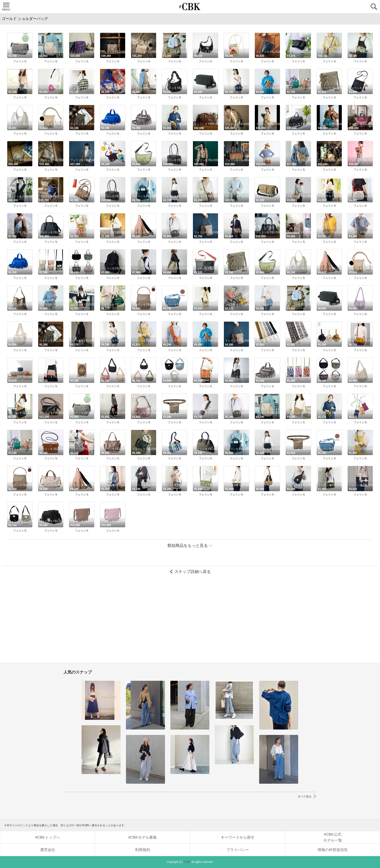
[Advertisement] (190, 621)
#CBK (187, 862)
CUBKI (190, 7)
